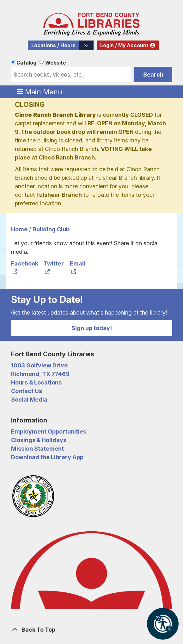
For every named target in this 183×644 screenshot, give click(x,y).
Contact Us (27, 391)
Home (19, 229)
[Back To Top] (92, 630)
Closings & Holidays (39, 440)
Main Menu (40, 91)
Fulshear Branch (59, 195)
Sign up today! (92, 328)
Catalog (26, 63)
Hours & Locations (36, 382)
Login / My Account (124, 45)
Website (56, 63)
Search (153, 75)
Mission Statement (37, 449)
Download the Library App (47, 457)
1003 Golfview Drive (39, 365)
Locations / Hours (53, 45)
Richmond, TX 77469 (40, 374)
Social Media (29, 400)
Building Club (51, 229)
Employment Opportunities (49, 431)
